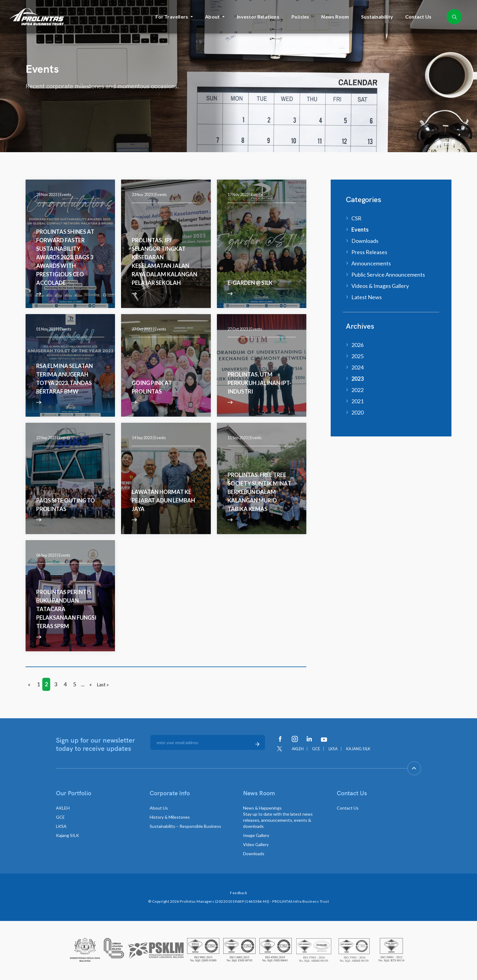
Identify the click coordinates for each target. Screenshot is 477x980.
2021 (357, 401)
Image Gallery (256, 835)
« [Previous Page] (29, 684)
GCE (316, 749)
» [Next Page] (91, 684)
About (212, 17)
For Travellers (172, 17)
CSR (356, 218)
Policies (300, 17)
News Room (335, 17)
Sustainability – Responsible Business (185, 826)
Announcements (371, 263)
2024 (357, 367)
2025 (357, 356)
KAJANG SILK (358, 749)
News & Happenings (278, 817)
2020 (357, 412)
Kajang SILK (68, 835)
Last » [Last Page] (103, 684)
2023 (357, 379)
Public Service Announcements (388, 275)
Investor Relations (258, 17)
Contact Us (418, 17)
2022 (357, 390)
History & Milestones (170, 817)
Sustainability (377, 17)
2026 (357, 345)
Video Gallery (256, 844)
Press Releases (369, 252)
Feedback (238, 893)
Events (65, 194)
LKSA (333, 749)
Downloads (365, 241)
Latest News (367, 297)
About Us (159, 808)
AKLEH (298, 749)
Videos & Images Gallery (380, 286)
